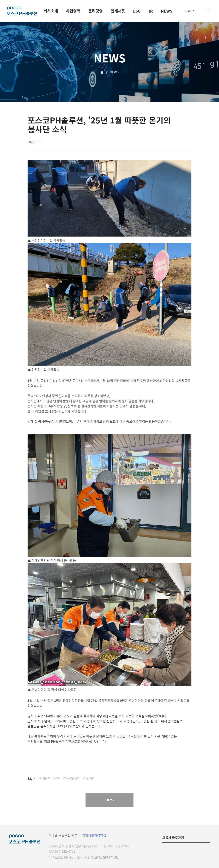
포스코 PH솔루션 (22, 11)
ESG (137, 11)
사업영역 (73, 11)
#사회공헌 (44, 778)
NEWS (167, 11)
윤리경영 (96, 11)
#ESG (56, 778)
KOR (188, 11)
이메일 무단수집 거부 (63, 835)
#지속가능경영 (71, 778)
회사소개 (51, 11)
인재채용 (118, 11)
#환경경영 (89, 778)
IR (151, 11)
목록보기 (109, 800)
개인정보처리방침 (94, 835)
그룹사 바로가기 (173, 837)
